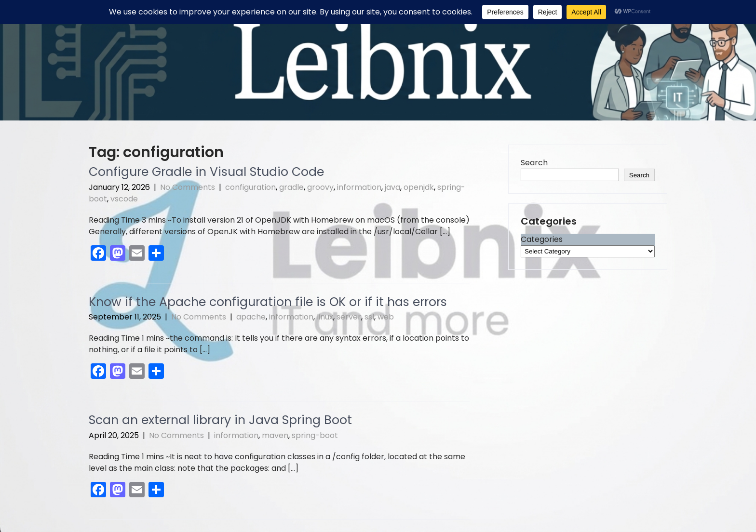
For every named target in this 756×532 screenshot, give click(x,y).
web (386, 317)
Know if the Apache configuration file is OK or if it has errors (268, 302)
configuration (250, 187)
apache (251, 317)
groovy (320, 187)
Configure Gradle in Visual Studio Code (206, 172)
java (392, 187)
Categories (542, 239)
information (359, 187)
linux (325, 317)
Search (534, 163)
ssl (369, 317)
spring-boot (315, 435)
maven (275, 435)
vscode (124, 199)
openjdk (419, 187)
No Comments (188, 187)
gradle (291, 187)
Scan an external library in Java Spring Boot (220, 420)
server (349, 317)
